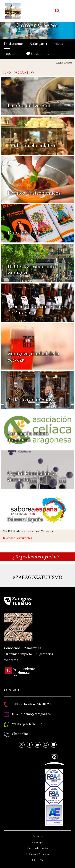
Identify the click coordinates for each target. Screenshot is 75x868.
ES (33, 861)
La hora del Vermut (29, 106)
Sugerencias (44, 654)
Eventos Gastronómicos (34, 193)
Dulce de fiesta (24, 233)
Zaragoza (38, 837)
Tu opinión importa (18, 654)
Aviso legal (38, 842)
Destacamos (14, 44)
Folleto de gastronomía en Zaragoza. (31, 532)
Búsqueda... (57, 11)
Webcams (11, 660)
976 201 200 (44, 704)
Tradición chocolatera (32, 146)
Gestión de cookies (38, 848)
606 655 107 (34, 724)
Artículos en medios (30, 400)
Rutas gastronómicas (46, 44)
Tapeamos (12, 54)
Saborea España (25, 520)
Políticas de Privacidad (38, 854)
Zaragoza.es (33, 648)
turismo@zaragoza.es (36, 714)
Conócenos (12, 648)
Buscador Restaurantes (17, 538)
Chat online (38, 54)
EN (41, 861)
